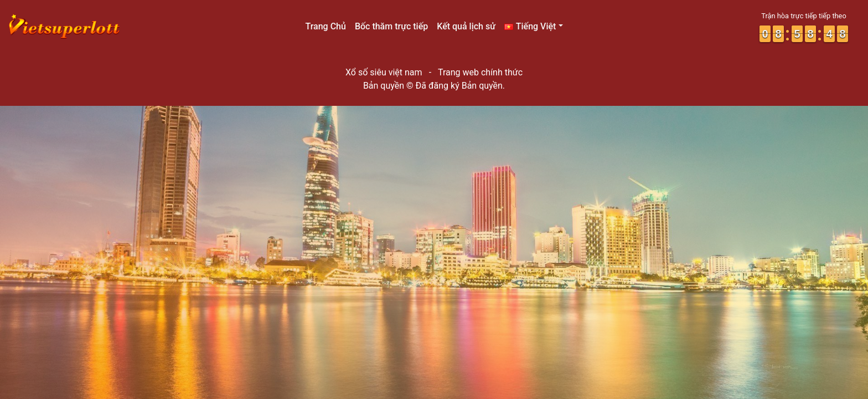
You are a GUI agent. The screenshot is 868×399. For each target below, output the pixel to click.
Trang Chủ (325, 26)
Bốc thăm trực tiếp (391, 26)
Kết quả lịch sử (466, 26)
